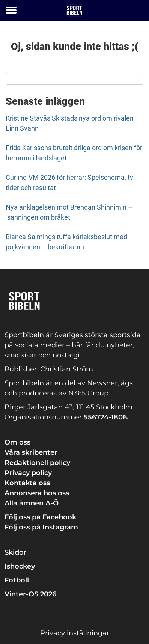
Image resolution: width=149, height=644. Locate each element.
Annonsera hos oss (37, 493)
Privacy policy (28, 473)
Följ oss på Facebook (40, 517)
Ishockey (20, 566)
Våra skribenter (31, 452)
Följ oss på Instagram (41, 527)
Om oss (17, 442)
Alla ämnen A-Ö (32, 503)
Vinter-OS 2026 (30, 594)
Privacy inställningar (75, 633)
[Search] (139, 78)
